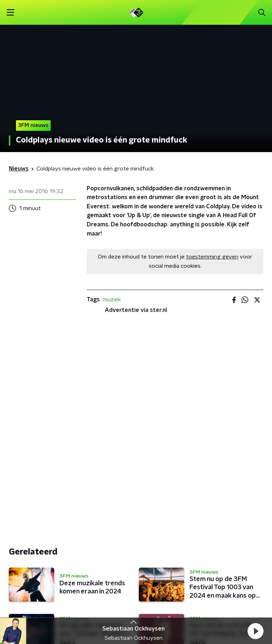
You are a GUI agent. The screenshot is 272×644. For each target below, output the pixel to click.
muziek (112, 300)
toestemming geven (212, 257)
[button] (255, 631)
